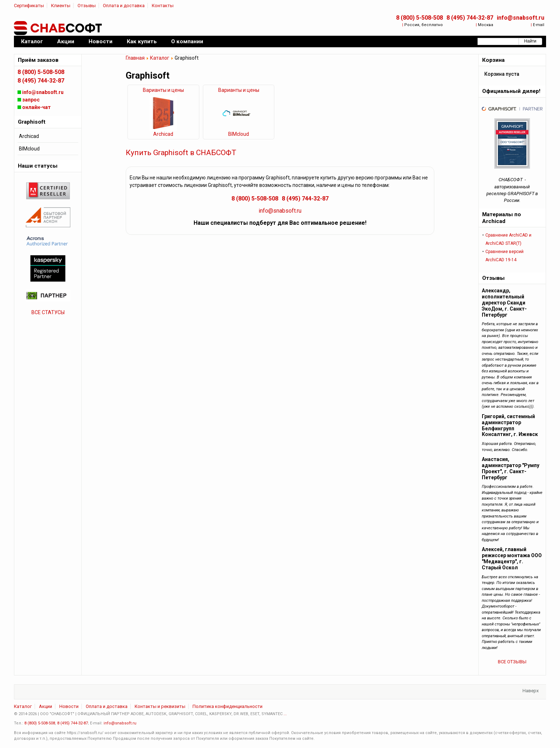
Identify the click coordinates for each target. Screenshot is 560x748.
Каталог (160, 58)
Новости (69, 706)
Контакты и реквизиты (160, 706)
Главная (135, 58)
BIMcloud (239, 134)
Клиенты (61, 6)
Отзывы (87, 6)
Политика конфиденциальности (227, 706)
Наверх (531, 691)
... (285, 714)
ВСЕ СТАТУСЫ (48, 312)
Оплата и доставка (124, 6)
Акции (46, 706)
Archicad (163, 134)
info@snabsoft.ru (521, 18)
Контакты (163, 6)
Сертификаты (29, 6)
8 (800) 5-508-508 (419, 18)
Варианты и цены (163, 90)
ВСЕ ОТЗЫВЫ (512, 662)
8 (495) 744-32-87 (470, 18)
